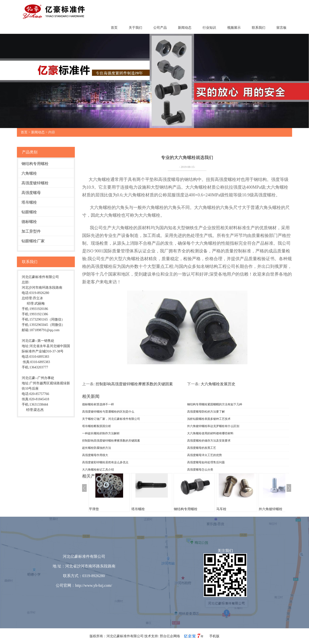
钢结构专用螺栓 (35, 164)
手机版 (214, 636)
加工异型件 (31, 231)
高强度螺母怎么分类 (200, 470)
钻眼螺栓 (29, 212)
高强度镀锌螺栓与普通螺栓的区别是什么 (108, 412)
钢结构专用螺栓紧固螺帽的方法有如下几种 (215, 404)
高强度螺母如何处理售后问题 (206, 462)
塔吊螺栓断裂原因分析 (97, 426)
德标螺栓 (29, 222)
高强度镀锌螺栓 (35, 183)
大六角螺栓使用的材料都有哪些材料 (210, 433)
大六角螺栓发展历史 (218, 384)
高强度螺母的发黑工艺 (202, 448)
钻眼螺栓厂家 (33, 241)
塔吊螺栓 (29, 202)
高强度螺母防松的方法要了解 (206, 412)
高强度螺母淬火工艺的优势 (204, 455)
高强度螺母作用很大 (95, 455)
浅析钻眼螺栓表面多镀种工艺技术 (209, 419)
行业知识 (209, 28)
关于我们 (135, 28)
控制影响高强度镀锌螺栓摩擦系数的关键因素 (134, 384)
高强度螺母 (31, 193)
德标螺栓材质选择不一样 (98, 404)
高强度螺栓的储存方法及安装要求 (209, 441)
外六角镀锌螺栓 (271, 509)
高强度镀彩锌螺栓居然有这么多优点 (105, 462)
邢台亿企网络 (170, 636)
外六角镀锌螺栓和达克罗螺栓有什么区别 (213, 426)
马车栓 (221, 509)
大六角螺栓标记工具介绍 (98, 470)
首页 (114, 28)
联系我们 (259, 28)
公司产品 (160, 28)
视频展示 (234, 28)
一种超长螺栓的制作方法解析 (101, 433)
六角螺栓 (29, 173)
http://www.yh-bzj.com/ (94, 585)
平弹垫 (94, 509)
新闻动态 (185, 28)
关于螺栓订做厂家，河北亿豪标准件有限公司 (111, 419)
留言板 (281, 28)
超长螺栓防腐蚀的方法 (97, 448)
